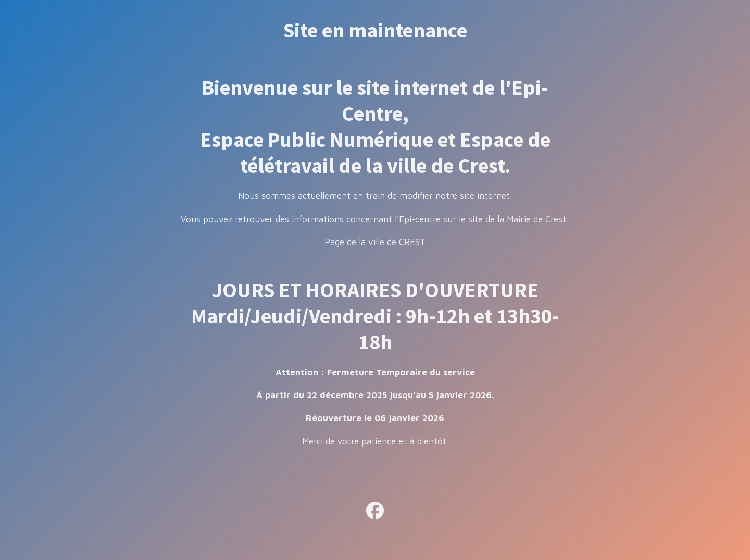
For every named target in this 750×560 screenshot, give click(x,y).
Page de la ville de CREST (375, 242)
